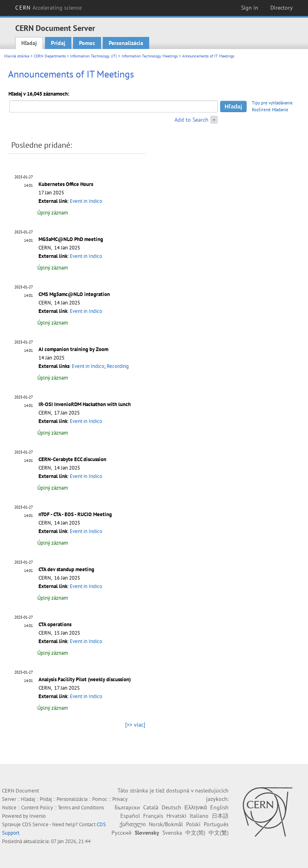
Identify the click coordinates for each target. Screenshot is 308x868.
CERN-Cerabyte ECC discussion (72, 459)
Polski (193, 824)
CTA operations (55, 624)
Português (216, 824)
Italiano (199, 816)
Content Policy (37, 808)
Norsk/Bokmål (166, 824)
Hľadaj (29, 43)
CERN (49, 8)
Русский (122, 833)
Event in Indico (86, 201)
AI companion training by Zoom (73, 349)
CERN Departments (50, 56)
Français (153, 816)
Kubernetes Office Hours (66, 184)
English (219, 807)
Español (130, 816)
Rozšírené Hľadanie (270, 110)
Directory (282, 8)
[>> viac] (135, 725)
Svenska (172, 833)
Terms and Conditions (81, 808)
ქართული (133, 824)
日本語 (220, 816)
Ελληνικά (196, 807)
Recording (118, 366)
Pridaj (58, 43)
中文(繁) (219, 833)
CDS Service (35, 824)
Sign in (250, 8)
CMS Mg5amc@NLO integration (74, 294)
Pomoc (87, 43)
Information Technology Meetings (150, 56)
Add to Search (191, 120)
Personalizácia (126, 43)
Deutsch (171, 807)
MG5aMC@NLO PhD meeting (71, 239)
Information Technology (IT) (94, 56)
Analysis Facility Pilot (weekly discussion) (85, 679)
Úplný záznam (53, 213)
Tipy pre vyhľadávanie (272, 103)
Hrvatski (176, 816)
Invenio (37, 816)
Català (151, 807)
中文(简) (195, 833)
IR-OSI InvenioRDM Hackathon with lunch (85, 404)
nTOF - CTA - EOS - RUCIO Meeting (75, 514)
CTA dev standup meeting (66, 569)
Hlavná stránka (17, 56)
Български (127, 807)
